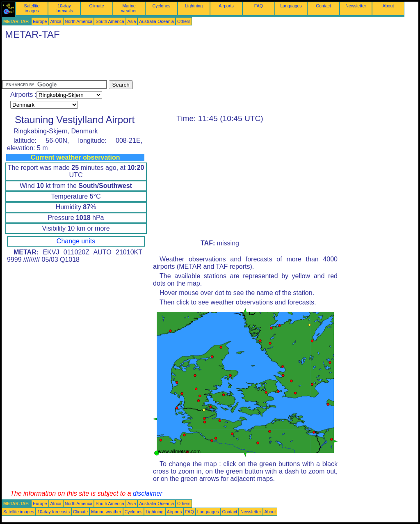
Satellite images (32, 8)
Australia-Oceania (156, 21)
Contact (323, 6)
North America (79, 21)
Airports (226, 6)
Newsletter (356, 6)
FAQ (259, 6)
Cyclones (162, 6)
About (388, 6)
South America (110, 21)
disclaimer (148, 493)
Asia (132, 21)
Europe (40, 21)
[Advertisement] (151, 62)
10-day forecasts (64, 8)
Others (184, 21)
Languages (291, 6)
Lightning (194, 6)
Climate (96, 6)
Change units (76, 241)
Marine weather (129, 8)
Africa (56, 21)
